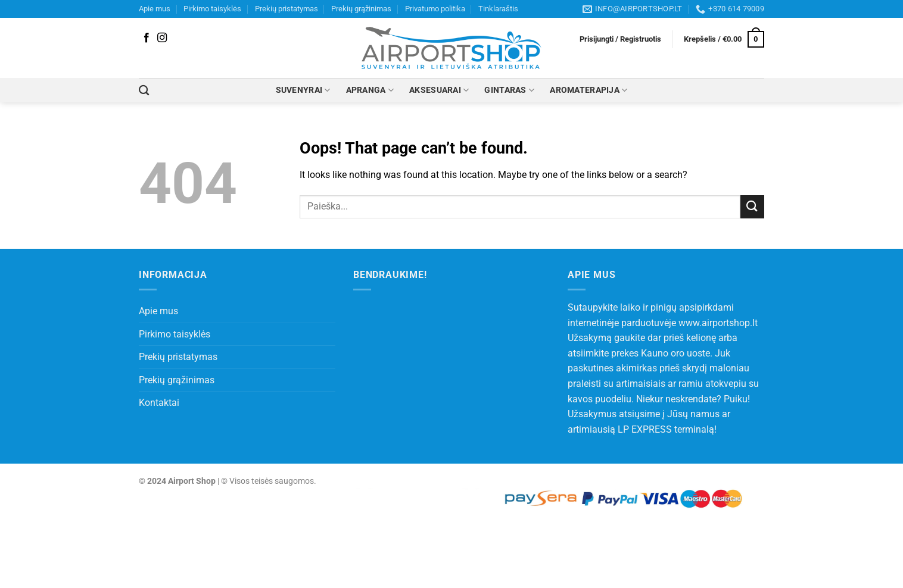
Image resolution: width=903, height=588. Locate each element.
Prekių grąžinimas (361, 9)
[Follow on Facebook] (147, 38)
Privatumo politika (435, 9)
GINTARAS (509, 90)
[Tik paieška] (144, 91)
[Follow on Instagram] (162, 38)
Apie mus (155, 9)
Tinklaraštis (498, 9)
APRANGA (370, 90)
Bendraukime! (390, 275)
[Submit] (752, 207)
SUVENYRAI (303, 90)
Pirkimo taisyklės (212, 9)
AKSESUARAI (439, 90)
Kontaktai (159, 403)
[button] (620, 39)
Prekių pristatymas (287, 9)
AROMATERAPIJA (588, 90)
